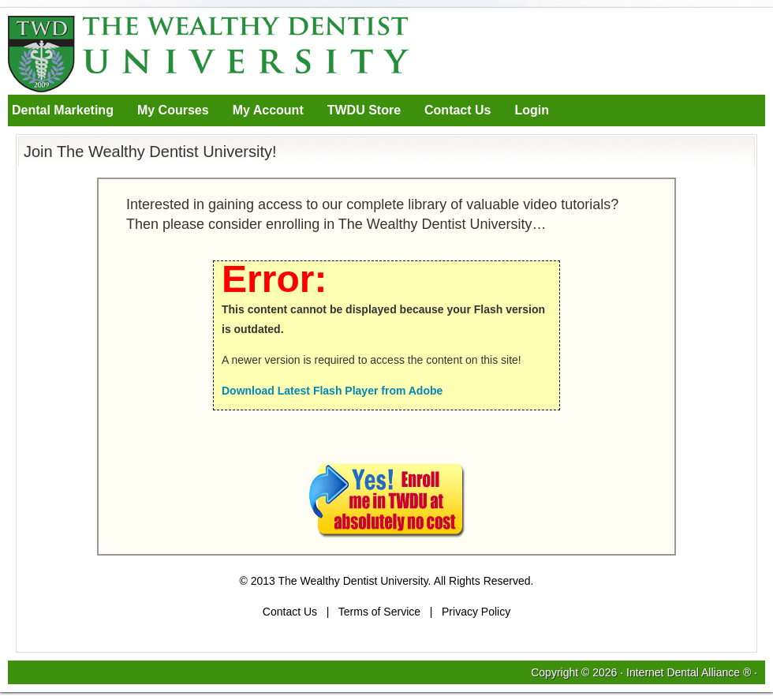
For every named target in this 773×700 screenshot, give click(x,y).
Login (532, 110)
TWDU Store (364, 110)
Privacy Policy (476, 612)
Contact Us (457, 110)
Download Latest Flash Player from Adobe (332, 391)
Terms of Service (379, 612)
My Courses (173, 110)
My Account (268, 110)
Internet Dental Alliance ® (689, 672)
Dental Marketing (63, 110)
